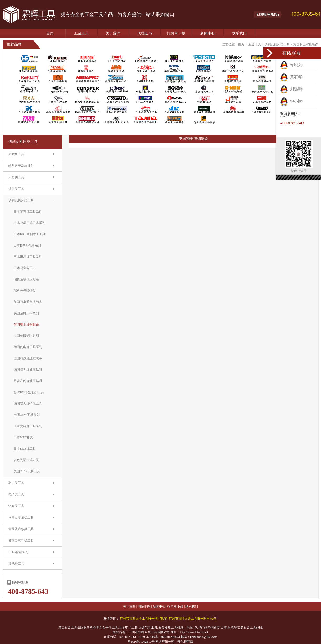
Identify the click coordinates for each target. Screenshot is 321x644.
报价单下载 (176, 33)
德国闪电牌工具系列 (28, 347)
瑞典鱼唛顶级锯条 (26, 279)
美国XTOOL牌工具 (27, 471)
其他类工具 (16, 564)
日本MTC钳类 (23, 437)
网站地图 (144, 606)
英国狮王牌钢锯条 (306, 44)
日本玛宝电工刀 (25, 268)
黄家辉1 (292, 77)
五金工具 (81, 33)
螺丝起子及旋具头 (21, 166)
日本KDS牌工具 (25, 449)
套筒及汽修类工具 (21, 529)
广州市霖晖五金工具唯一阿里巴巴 (192, 619)
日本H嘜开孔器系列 (27, 245)
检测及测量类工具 (21, 517)
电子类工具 (16, 494)
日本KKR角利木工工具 (30, 234)
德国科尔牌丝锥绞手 (28, 358)
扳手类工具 (16, 189)
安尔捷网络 (185, 642)
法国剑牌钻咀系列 (26, 336)
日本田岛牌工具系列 (28, 257)
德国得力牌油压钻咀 (28, 370)
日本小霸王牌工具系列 (29, 223)
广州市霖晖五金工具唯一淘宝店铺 (144, 619)
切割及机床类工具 (277, 44)
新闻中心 (208, 33)
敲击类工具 (16, 483)
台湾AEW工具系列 (27, 415)
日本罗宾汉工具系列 (28, 212)
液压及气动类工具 (21, 541)
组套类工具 (16, 506)
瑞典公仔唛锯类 (25, 291)
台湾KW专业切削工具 (29, 392)
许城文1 (292, 65)
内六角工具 (16, 154)
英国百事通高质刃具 (28, 302)
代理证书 (145, 33)
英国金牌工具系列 (26, 313)
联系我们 (239, 33)
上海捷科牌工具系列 (28, 426)
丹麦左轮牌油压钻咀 (28, 381)
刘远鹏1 (292, 89)
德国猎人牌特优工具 (28, 404)
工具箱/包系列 (18, 552)
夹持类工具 (16, 177)
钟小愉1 (292, 101)
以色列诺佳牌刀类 (26, 460)
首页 (50, 33)
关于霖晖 (113, 33)
